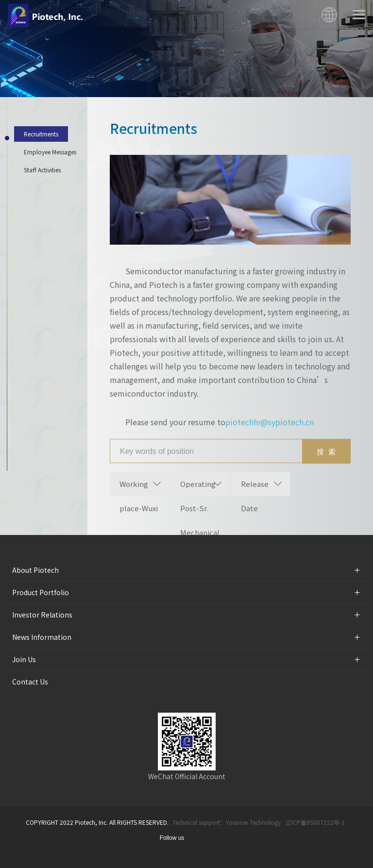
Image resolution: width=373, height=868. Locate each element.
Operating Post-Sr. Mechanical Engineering (201, 487)
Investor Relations (42, 615)
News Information (42, 637)
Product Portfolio (41, 592)
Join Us (24, 659)
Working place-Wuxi (139, 487)
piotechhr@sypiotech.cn (270, 422)
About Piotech (35, 570)
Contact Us (30, 682)
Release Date (255, 487)
